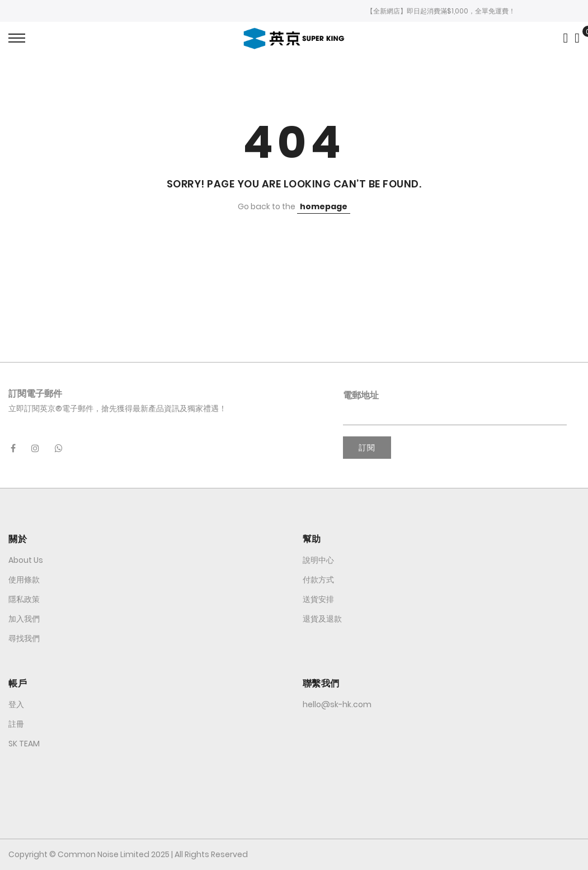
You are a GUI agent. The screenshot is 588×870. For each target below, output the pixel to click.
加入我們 (24, 619)
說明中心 (318, 560)
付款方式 (318, 580)
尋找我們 (24, 638)
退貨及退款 (322, 619)
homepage (324, 206)
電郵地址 (361, 395)
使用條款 (24, 580)
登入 (16, 704)
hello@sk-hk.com (337, 704)
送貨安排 (318, 599)
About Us (26, 560)
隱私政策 (24, 599)
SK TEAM (24, 744)
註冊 (16, 724)
